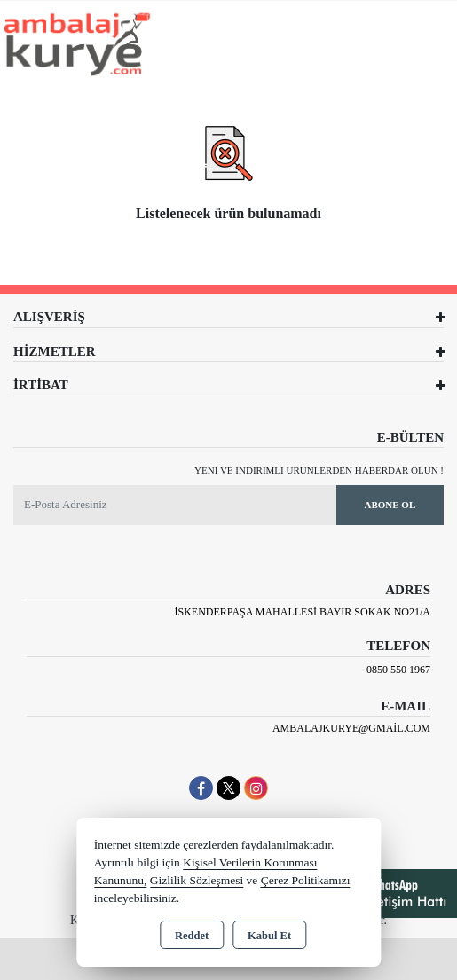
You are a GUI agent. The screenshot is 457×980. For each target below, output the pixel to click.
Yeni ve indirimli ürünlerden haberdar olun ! (319, 470)
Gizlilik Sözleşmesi (197, 880)
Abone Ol (390, 505)
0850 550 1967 (398, 670)
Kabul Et (269, 936)
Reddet (192, 936)
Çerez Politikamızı (306, 880)
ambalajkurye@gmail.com (351, 728)
